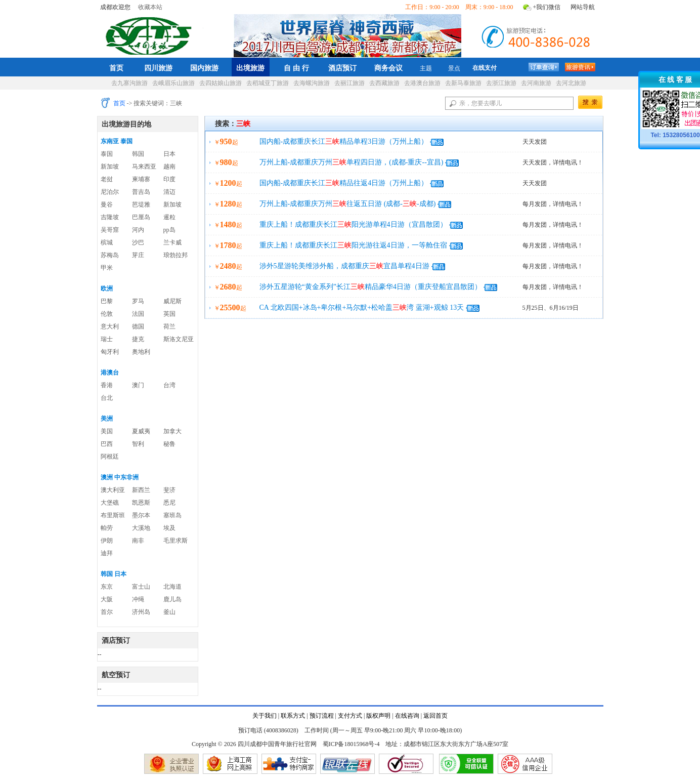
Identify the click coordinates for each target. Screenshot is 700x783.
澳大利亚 (113, 490)
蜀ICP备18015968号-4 (351, 744)
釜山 (169, 612)
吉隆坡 (110, 217)
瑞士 (107, 339)
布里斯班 (113, 515)
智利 (138, 444)
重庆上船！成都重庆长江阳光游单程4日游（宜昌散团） (353, 224)
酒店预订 (342, 68)
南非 (138, 541)
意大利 (110, 326)
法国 (138, 314)
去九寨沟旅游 (129, 83)
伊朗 (107, 541)
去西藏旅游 (384, 83)
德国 (138, 326)
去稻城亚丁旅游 (268, 83)
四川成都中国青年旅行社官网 (151, 34)
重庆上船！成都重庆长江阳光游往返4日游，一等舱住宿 (353, 245)
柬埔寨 (141, 179)
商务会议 (388, 68)
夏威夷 (141, 431)
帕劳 (107, 528)
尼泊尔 (110, 192)
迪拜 (107, 553)
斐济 (169, 490)
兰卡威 (172, 242)
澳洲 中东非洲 (120, 477)
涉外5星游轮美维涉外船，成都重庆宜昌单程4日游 (344, 266)
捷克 (138, 339)
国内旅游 (204, 68)
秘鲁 (169, 444)
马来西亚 (144, 167)
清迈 (169, 192)
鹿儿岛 (172, 599)
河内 (138, 230)
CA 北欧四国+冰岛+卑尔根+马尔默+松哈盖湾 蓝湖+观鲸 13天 (362, 307)
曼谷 (107, 204)
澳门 (138, 385)
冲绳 (138, 599)
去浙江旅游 (501, 83)
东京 (107, 587)
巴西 (107, 444)
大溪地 (141, 528)
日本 (169, 154)
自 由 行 (296, 68)
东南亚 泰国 (117, 141)
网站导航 (583, 7)
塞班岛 (172, 515)
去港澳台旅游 (422, 83)
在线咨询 (407, 716)
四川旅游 (158, 68)
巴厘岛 (141, 217)
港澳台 (110, 373)
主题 (426, 68)
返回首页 (435, 716)
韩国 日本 (114, 574)
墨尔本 (141, 515)
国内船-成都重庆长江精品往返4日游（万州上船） (344, 183)
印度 (169, 179)
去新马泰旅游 (463, 83)
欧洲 (107, 289)
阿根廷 (110, 457)
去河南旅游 (536, 83)
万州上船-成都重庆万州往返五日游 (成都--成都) (348, 204)
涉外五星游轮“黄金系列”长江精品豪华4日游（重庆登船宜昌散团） (370, 287)
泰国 (107, 154)
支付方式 (350, 716)
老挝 (107, 179)
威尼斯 (172, 301)
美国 (107, 431)
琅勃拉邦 (176, 255)
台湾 (169, 385)
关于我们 (265, 716)
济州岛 (141, 612)
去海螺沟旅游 (312, 83)
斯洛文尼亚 (179, 339)
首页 (116, 68)
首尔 (107, 612)
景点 (454, 68)
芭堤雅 (141, 204)
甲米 (107, 268)
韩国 (138, 154)
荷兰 (169, 326)
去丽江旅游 (349, 83)
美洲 (107, 419)
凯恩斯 (141, 503)
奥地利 (141, 352)
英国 (169, 314)
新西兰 (141, 490)
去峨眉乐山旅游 (173, 83)
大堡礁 (110, 503)
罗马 (138, 301)
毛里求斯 (176, 541)
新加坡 (110, 167)
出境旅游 (250, 68)
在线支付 (485, 68)
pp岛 (169, 230)
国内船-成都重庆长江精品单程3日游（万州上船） (344, 141)
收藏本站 (150, 7)
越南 (169, 167)
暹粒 (169, 217)
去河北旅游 (571, 83)
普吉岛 (141, 192)
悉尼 (169, 503)
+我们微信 (547, 7)
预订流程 (322, 716)
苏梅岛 (110, 255)
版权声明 (378, 716)
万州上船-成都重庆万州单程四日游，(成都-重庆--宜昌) (352, 162)
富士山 (141, 587)
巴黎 (107, 301)
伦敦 (107, 314)
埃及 (169, 528)
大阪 (107, 599)
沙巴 (138, 242)
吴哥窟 (110, 230)
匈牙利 (110, 352)
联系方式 (293, 716)
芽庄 (138, 255)
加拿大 (172, 431)
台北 (107, 398)
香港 (107, 385)
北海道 (172, 587)
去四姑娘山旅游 (221, 83)
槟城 (107, 242)
